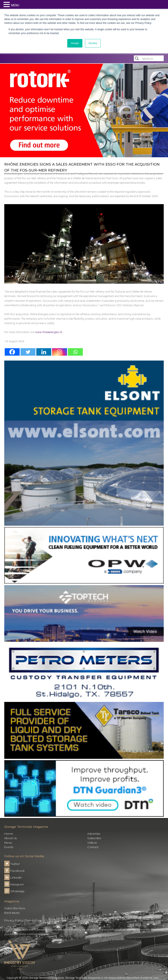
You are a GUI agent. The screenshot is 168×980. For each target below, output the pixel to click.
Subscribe (94, 838)
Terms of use (34, 920)
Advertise (94, 834)
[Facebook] (12, 352)
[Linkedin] (44, 352)
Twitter (12, 864)
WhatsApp (14, 891)
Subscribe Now (15, 908)
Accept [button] (75, 43)
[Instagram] (60, 352)
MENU (15, 5)
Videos (92, 843)
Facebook (14, 871)
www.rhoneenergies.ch (49, 332)
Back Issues (12, 913)
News (8, 843)
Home (9, 834)
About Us (10, 838)
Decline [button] (93, 43)
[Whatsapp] (75, 352)
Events (9, 847)
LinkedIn (13, 878)
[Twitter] (28, 352)
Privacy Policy (14, 920)
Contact (93, 847)
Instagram (14, 884)
